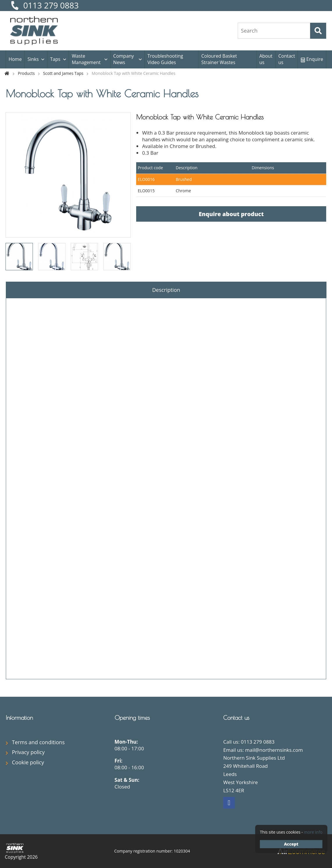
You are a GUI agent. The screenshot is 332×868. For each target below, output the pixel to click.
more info (313, 832)
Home (15, 59)
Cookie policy (28, 762)
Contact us (286, 59)
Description (166, 290)
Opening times (132, 718)
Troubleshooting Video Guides (165, 59)
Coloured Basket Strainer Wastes (219, 59)
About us (266, 59)
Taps (55, 59)
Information (19, 718)
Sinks (33, 59)
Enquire (312, 59)
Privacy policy (28, 752)
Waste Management (86, 59)
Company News (124, 59)
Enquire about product (231, 214)
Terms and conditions (38, 742)
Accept (291, 844)
